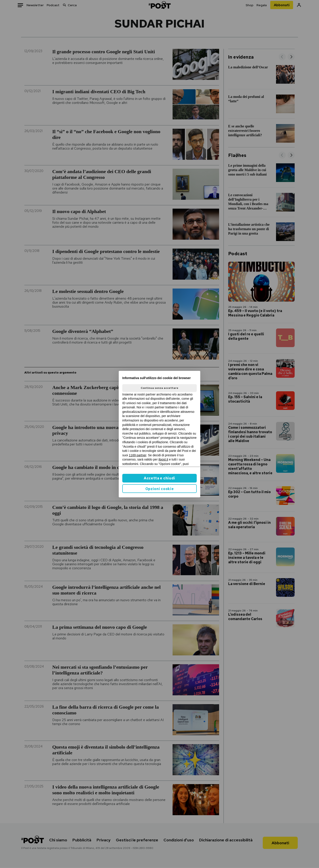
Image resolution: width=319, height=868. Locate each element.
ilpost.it (163, 459)
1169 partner (138, 455)
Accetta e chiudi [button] (159, 478)
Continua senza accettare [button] (159, 388)
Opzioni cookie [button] (160, 489)
